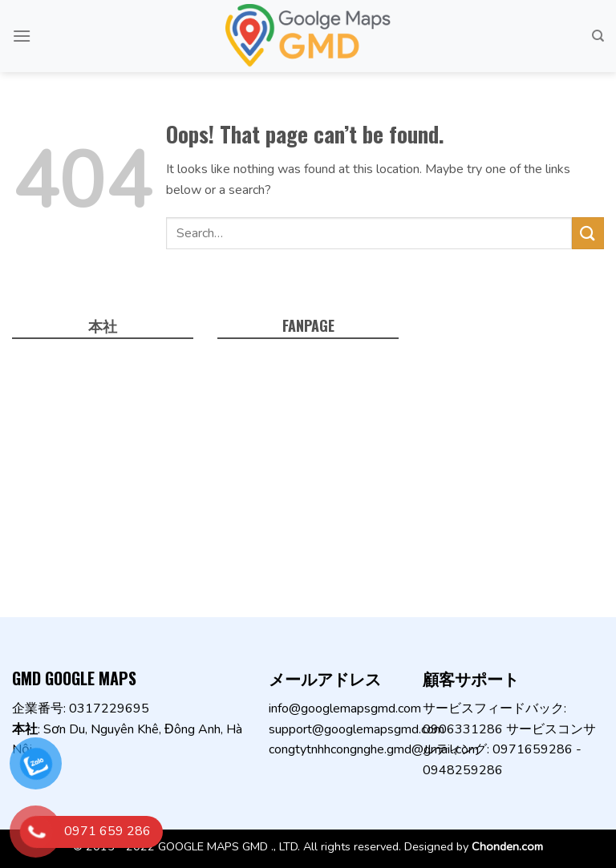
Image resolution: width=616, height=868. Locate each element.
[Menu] (22, 36)
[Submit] (588, 233)
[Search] (598, 36)
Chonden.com (507, 846)
